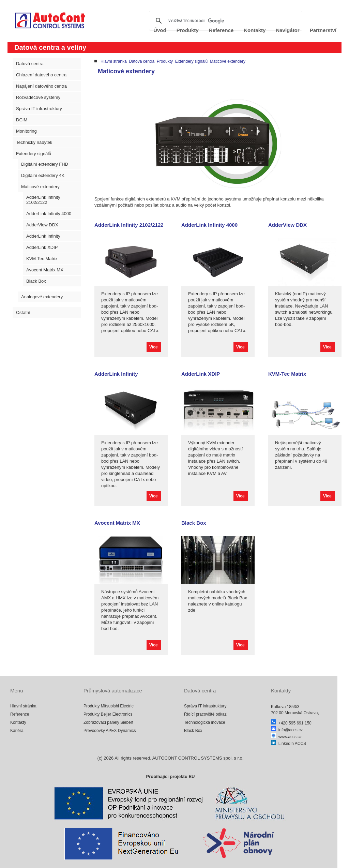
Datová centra (30, 64)
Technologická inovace (205, 722)
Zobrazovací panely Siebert (108, 722)
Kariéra (17, 731)
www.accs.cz (286, 737)
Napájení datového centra (41, 86)
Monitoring (26, 131)
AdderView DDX (42, 225)
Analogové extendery (42, 297)
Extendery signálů (34, 154)
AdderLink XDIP (42, 247)
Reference (20, 714)
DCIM (22, 120)
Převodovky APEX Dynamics (110, 731)
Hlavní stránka (114, 61)
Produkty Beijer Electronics (108, 714)
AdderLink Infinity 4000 (49, 214)
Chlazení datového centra (41, 75)
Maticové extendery (40, 187)
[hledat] (225, 21)
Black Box (36, 281)
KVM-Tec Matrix (42, 259)
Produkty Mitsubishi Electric (109, 706)
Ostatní (23, 312)
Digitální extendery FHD (45, 164)
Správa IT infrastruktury (39, 109)
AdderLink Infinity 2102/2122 (43, 200)
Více (154, 347)
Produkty (165, 61)
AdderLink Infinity (43, 236)
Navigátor (287, 30)
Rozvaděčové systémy (38, 97)
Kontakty (18, 722)
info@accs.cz (287, 730)
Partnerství (323, 30)
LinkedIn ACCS (289, 744)
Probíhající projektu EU (170, 776)
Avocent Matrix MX (45, 270)
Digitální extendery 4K (43, 175)
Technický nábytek (34, 142)
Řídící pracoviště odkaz (205, 714)
